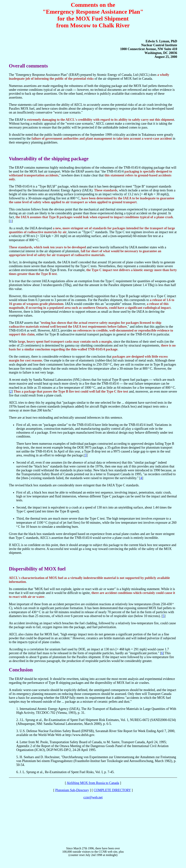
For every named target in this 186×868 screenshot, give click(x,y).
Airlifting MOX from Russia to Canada (93, 783)
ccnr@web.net (93, 797)
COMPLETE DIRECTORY (112, 790)
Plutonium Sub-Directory (72, 790)
